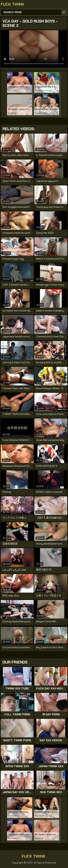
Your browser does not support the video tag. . (34, 49)
